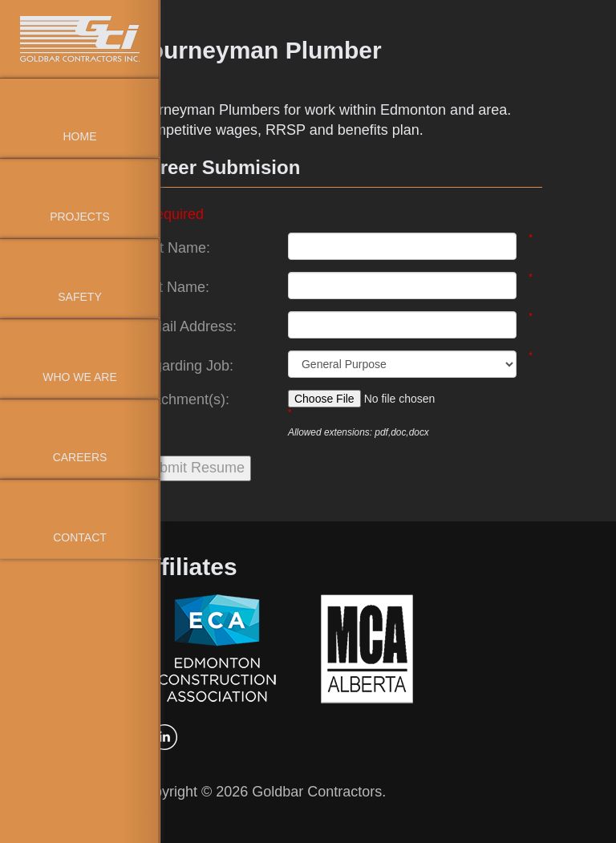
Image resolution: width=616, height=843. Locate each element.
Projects (80, 217)
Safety (79, 297)
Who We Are (80, 377)
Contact (80, 537)
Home (80, 136)
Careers (80, 457)
